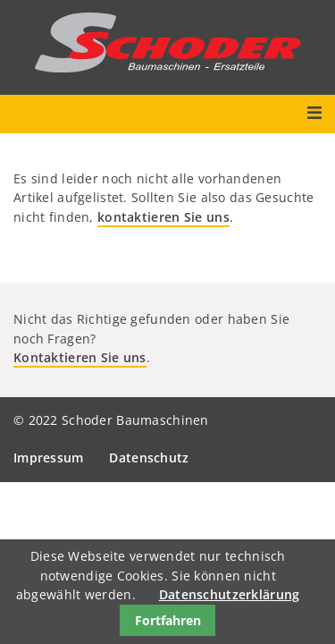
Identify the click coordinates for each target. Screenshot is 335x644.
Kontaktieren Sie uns (80, 357)
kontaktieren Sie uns (163, 217)
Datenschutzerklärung (230, 594)
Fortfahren (168, 620)
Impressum (49, 458)
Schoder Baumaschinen (168, 42)
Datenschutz (149, 458)
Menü (314, 113)
